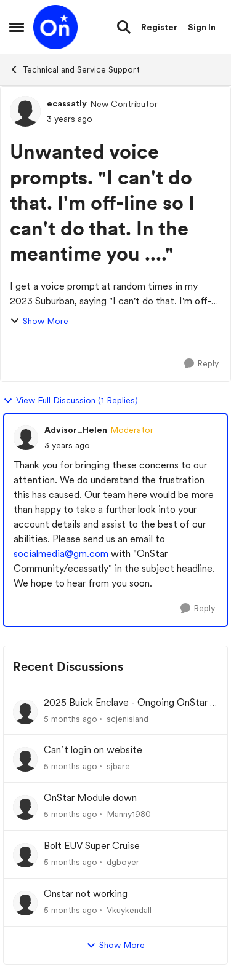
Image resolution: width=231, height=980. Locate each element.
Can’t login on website (93, 750)
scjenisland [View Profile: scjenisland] (128, 718)
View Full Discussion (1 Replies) (71, 401)
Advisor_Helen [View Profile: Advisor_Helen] (76, 430)
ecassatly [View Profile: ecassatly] (67, 103)
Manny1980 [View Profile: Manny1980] (129, 814)
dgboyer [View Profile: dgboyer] (123, 862)
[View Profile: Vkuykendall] (25, 903)
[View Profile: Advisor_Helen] (26, 438)
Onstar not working (86, 894)
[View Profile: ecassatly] (25, 111)
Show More (39, 321)
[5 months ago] (71, 718)
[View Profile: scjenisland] (25, 712)
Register (159, 27)
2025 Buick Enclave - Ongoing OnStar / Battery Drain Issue (129, 703)
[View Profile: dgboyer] (25, 855)
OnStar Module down (90, 798)
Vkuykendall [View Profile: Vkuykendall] (129, 910)
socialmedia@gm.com (61, 554)
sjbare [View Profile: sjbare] (118, 766)
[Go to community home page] (55, 27)
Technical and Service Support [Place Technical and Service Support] (75, 69)
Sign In (202, 27)
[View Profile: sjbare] (25, 759)
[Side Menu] (17, 27)
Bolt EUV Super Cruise (92, 846)
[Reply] (201, 364)
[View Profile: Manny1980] (25, 807)
